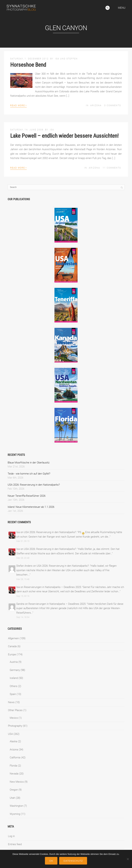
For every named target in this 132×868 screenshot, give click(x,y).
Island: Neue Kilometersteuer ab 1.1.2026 (31, 507)
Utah (12, 798)
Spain (13, 694)
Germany (15, 670)
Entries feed (15, 844)
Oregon (14, 790)
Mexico (14, 718)
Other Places (15, 710)
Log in (11, 836)
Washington (16, 806)
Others (14, 686)
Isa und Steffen (66, 59)
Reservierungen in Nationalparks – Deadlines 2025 (52, 587)
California (15, 758)
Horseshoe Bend (28, 65)
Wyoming (15, 814)
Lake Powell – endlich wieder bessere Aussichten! (64, 136)
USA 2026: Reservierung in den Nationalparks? (34, 485)
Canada (12, 646)
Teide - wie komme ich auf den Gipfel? (29, 474)
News (11, 702)
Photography (15, 726)
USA (10, 734)
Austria (14, 662)
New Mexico (17, 782)
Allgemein (13, 638)
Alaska (13, 741)
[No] (128, 859)
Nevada (14, 774)
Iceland (14, 678)
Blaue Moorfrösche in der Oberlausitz (29, 463)
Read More (18, 105)
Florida (13, 766)
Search (108, 8)
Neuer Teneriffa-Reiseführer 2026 (27, 496)
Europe (12, 654)
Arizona (96, 105)
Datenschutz (73, 861)
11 (112, 168)
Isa (52, 130)
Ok (51, 861)
